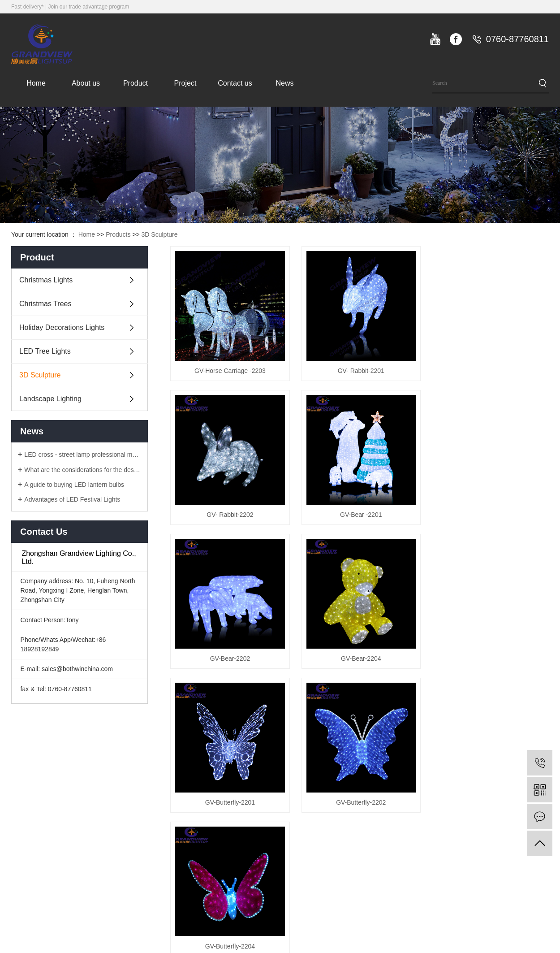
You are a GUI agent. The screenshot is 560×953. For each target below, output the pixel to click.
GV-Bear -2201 (230, 512)
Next (451, 690)
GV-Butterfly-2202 (360, 655)
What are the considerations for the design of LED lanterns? (83, 470)
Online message (514, 819)
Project (185, 83)
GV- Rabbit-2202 (489, 370)
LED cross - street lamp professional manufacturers (83, 455)
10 (428, 690)
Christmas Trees (45, 304)
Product (136, 83)
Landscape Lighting (50, 399)
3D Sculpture (160, 234)
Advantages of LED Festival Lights (72, 499)
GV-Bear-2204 (490, 512)
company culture (290, 819)
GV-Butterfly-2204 (489, 655)
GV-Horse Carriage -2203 (230, 370)
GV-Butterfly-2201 (230, 655)
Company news (438, 801)
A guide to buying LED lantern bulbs (74, 485)
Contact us (235, 83)
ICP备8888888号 (525, 947)
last (474, 690)
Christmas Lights (46, 280)
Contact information (519, 801)
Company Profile (290, 801)
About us (86, 83)
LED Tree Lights (45, 351)
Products (118, 234)
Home (36, 83)
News (284, 83)
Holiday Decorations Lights (62, 327)
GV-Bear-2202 (360, 512)
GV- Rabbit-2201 (359, 370)
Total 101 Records (213, 690)
